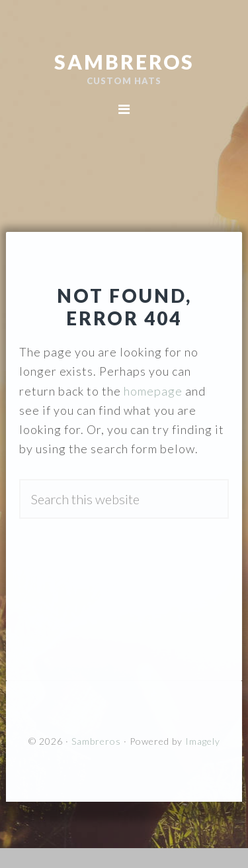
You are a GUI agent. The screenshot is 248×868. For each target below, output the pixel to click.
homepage (153, 391)
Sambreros (124, 62)
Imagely (203, 741)
